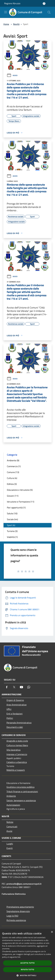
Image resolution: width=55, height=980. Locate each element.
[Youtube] (21, 687)
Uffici (9, 709)
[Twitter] (14, 687)
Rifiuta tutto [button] (28, 970)
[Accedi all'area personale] (44, 4)
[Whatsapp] (29, 687)
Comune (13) (13, 472)
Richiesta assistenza (16, 920)
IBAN (4, 877)
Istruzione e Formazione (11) (21, 502)
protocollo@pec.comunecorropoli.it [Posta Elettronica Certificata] (24, 884)
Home (6, 24)
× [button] (52, 932)
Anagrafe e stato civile (17, 741)
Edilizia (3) (12, 484)
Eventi (10, 848)
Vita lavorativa (13, 750)
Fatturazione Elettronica (14, 894)
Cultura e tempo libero (17, 745)
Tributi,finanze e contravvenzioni (22, 791)
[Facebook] (7, 687)
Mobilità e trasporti (16, 770)
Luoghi (10, 844)
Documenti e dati (15, 727)
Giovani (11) (13, 496)
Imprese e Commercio (17, 754)
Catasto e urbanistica (17, 762)
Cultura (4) (12, 478)
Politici (10, 718)
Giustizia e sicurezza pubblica (20, 787)
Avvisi (12, 75)
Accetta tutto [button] (27, 963)
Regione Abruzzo (12, 3)
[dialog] (27, 955)
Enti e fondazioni (15, 714)
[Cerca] (49, 12)
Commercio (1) (14, 466)
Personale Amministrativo (19, 723)
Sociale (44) (12, 519)
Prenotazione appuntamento (20, 907)
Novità (16, 24)
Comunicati (12, 827)
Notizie (10, 822)
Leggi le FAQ (12, 916)
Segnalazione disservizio (18, 911)
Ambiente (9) (13, 460)
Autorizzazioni (13, 805)
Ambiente (11, 796)
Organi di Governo (15, 700)
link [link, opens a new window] (19, 957)
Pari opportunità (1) (16, 508)
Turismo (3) (12, 531)
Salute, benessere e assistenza (21, 800)
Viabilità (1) (12, 537)
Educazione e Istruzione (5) (20, 490)
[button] (27, 975)
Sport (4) (11, 525)
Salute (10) (12, 513)
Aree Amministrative (16, 705)
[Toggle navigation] (6, 12)
